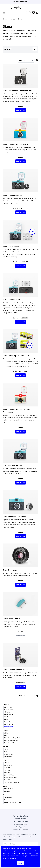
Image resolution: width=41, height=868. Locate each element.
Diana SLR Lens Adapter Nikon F (16, 670)
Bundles (7, 791)
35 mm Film (8, 765)
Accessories (9, 724)
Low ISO (7, 780)
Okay (20, 863)
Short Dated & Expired (12, 782)
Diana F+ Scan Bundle (11, 300)
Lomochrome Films (11, 778)
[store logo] (20, 8)
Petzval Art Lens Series (12, 740)
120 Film (7, 768)
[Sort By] (26, 60)
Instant (5, 747)
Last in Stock (9, 789)
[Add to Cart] (21, 110)
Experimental (9, 714)
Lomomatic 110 (9, 727)
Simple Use (8, 722)
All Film (7, 763)
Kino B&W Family (10, 775)
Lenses (5, 730)
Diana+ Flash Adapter (12, 619)
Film (6, 752)
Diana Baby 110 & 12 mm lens (14, 517)
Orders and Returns (21, 830)
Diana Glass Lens (10, 570)
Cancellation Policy (20, 824)
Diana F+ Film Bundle (11, 246)
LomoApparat (9, 709)
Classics (7, 712)
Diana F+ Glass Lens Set (13, 195)
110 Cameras (9, 717)
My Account (21, 827)
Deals (5, 786)
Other (5, 795)
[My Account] (30, 13)
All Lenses (8, 733)
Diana (6, 719)
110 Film (7, 770)
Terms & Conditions (21, 816)
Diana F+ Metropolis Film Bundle (16, 356)
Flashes (7, 800)
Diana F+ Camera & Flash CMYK (16, 144)
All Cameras (8, 707)
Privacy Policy (20, 819)
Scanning (7, 773)
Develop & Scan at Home (13, 802)
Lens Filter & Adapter (11, 743)
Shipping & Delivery (21, 821)
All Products (8, 756)
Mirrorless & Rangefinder (13, 738)
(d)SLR (7, 735)
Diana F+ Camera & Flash (13, 465)
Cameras (12, 19)
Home (5, 19)
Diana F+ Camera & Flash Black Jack (17, 91)
